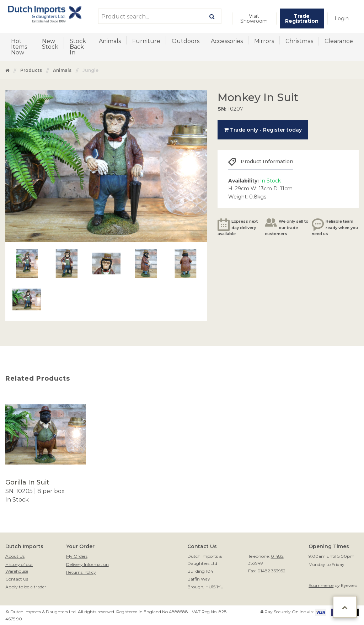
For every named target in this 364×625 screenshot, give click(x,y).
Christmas (299, 41)
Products (31, 70)
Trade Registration (302, 18)
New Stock (50, 44)
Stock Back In (78, 47)
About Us (15, 556)
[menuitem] (254, 18)
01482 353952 (271, 571)
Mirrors (264, 41)
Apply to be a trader (26, 587)
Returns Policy (81, 572)
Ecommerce (321, 585)
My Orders (77, 556)
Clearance (339, 41)
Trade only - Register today (263, 130)
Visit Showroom (254, 18)
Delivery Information (87, 564)
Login (342, 18)
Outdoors (186, 41)
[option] (45, 449)
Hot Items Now (19, 47)
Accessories (227, 41)
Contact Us (17, 579)
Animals (110, 41)
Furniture (146, 41)
